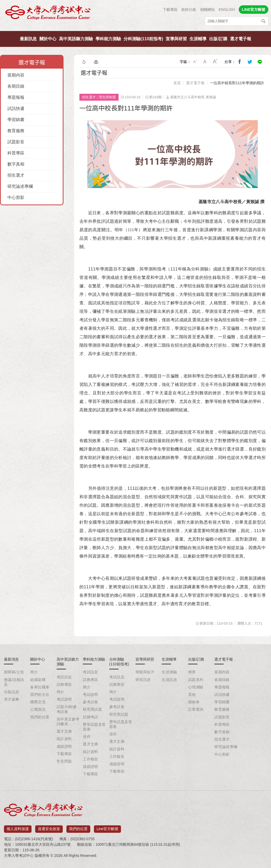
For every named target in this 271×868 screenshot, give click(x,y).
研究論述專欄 (20, 186)
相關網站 (207, 10)
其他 (192, 695)
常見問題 (64, 761)
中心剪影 (16, 197)
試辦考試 (91, 717)
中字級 (205, 62)
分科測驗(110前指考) (143, 39)
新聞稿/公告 (14, 672)
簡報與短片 (145, 672)
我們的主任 (40, 695)
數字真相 (16, 164)
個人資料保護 (18, 827)
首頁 (177, 83)
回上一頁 (84, 62)
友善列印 (96, 62)
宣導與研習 (176, 39)
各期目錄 (16, 86)
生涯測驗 (169, 672)
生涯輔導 (198, 39)
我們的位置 (40, 717)
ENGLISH (227, 10)
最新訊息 (28, 39)
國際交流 (38, 702)
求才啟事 (12, 699)
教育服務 (16, 131)
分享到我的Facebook (240, 62)
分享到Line (260, 62)
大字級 (215, 62)
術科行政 (189, 10)
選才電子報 (241, 39)
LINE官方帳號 (254, 10)
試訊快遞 (16, 108)
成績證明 (64, 746)
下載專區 (170, 10)
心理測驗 (196, 687)
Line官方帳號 (107, 827)
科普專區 (16, 153)
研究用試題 (92, 709)
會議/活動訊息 (14, 682)
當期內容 (16, 75)
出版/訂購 (218, 39)
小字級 (195, 62)
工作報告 (91, 759)
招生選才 (16, 175)
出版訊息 (12, 692)
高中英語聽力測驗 (76, 39)
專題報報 (16, 97)
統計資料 (64, 739)
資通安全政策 (49, 827)
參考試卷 (91, 702)
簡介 (34, 672)
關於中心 (48, 39)
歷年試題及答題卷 (94, 727)
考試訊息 (64, 677)
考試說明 (64, 699)
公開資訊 (38, 709)
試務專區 (64, 684)
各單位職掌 (40, 687)
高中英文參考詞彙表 (68, 722)
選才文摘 (64, 731)
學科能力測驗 (108, 39)
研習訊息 (143, 680)
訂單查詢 (196, 709)
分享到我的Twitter (250, 62)
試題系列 (196, 680)
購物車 (194, 702)
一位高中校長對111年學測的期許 (237, 83)
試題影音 (16, 142)
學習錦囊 (16, 120)
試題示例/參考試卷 (67, 709)
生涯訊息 (169, 680)
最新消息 (11, 659)
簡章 (192, 672)
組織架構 (38, 680)
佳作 (87, 737)
